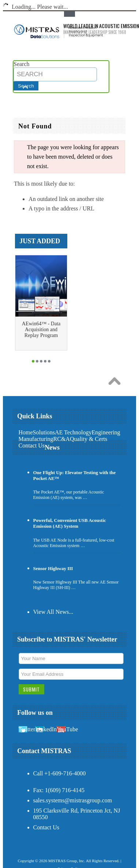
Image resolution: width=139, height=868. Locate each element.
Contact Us (46, 827)
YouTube (67, 729)
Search (22, 64)
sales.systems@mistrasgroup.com (73, 800)
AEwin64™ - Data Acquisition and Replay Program (41, 330)
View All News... (53, 612)
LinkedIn (46, 729)
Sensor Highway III (53, 568)
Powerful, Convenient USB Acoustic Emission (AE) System (70, 523)
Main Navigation (19, 105)
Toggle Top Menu (69, 14)
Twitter (27, 729)
